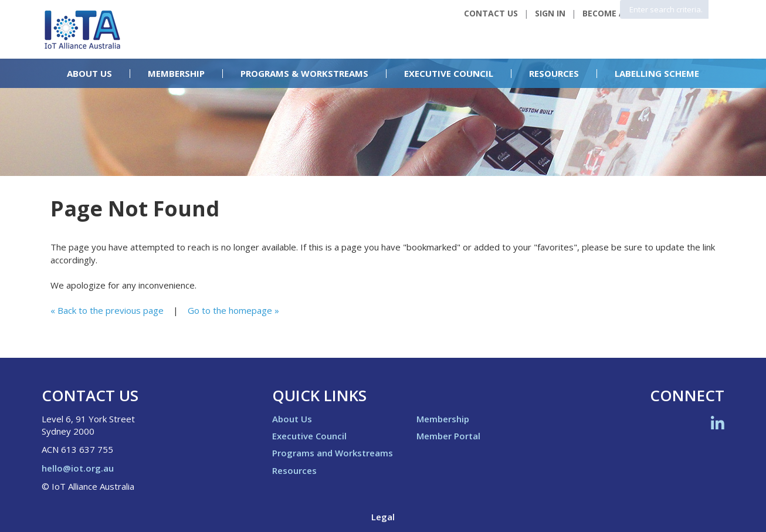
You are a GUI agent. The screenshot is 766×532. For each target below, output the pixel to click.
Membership (176, 74)
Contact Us (491, 13)
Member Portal (448, 436)
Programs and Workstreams (333, 453)
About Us (89, 74)
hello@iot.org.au (78, 468)
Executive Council (449, 74)
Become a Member (622, 13)
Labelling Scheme (657, 74)
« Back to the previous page (107, 310)
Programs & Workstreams (304, 74)
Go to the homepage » (233, 310)
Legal (383, 517)
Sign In (550, 13)
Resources (554, 74)
